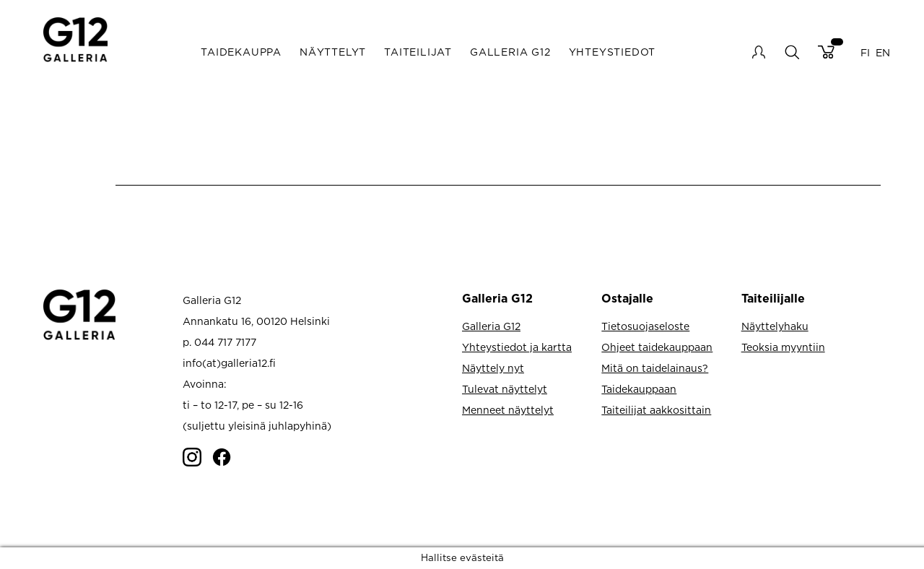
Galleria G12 (510, 52)
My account (759, 52)
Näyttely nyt (493, 368)
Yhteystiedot (613, 52)
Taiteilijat (418, 52)
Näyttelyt (333, 52)
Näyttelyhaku (775, 326)
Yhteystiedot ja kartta (517, 347)
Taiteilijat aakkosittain (656, 410)
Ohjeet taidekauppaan (657, 347)
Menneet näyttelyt (508, 410)
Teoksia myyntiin (783, 347)
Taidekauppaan (639, 389)
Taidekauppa (241, 52)
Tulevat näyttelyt (505, 389)
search (792, 52)
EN (883, 52)
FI (865, 52)
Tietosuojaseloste (645, 326)
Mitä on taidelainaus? (655, 368)
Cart (826, 52)
